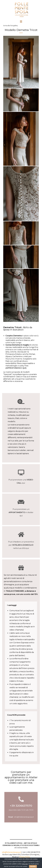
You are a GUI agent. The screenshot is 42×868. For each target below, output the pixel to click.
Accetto (33, 866)
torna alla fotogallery (11, 26)
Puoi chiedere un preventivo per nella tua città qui (21, 545)
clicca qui (25, 864)
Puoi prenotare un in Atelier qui (21, 512)
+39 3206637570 (21, 806)
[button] (21, 22)
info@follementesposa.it (24, 817)
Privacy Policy (25, 857)
